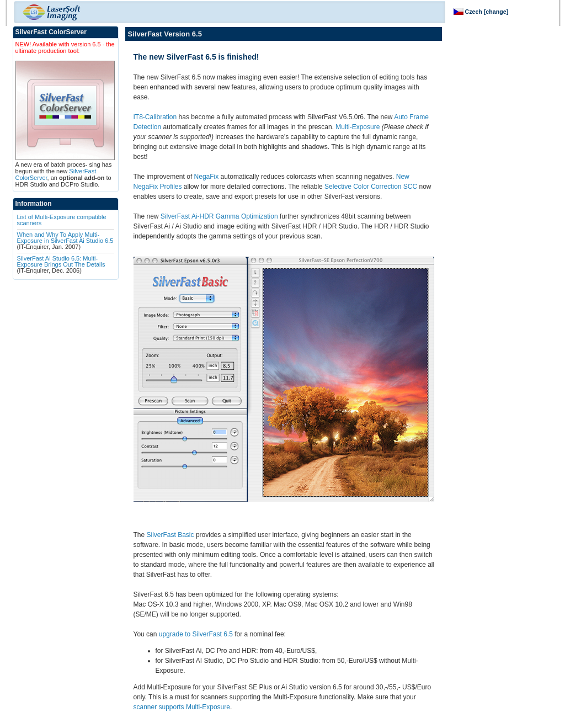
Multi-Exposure (358, 127)
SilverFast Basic (170, 535)
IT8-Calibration (155, 117)
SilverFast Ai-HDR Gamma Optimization (219, 216)
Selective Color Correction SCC (371, 187)
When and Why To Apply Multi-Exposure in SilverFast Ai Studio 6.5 (65, 238)
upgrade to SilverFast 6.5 (196, 634)
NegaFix (207, 177)
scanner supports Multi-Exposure (182, 707)
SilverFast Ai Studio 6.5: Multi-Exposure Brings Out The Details (61, 261)
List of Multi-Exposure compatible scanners (62, 220)
